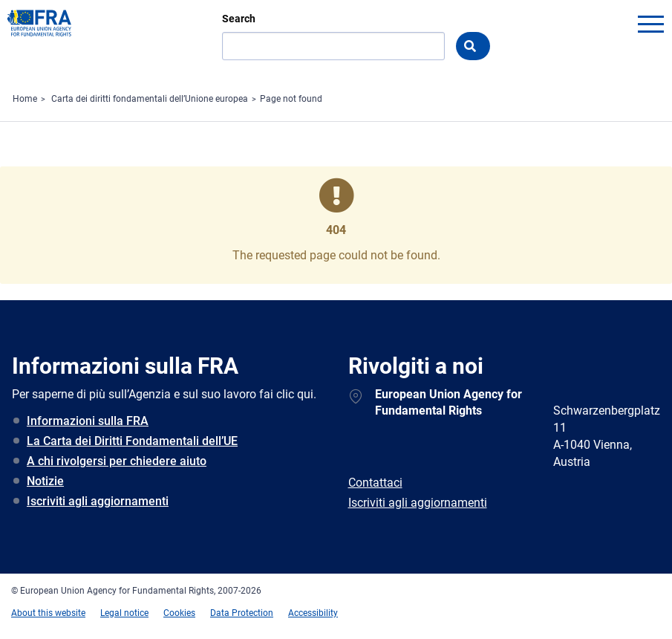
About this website (48, 613)
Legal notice (124, 613)
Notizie (45, 481)
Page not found (291, 99)
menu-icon (650, 24)
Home (25, 99)
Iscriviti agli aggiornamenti (98, 501)
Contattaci (375, 483)
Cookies (179, 613)
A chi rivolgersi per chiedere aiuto (117, 461)
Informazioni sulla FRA (88, 421)
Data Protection (242, 613)
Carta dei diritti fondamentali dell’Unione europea (150, 99)
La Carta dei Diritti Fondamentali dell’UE (132, 441)
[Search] (333, 46)
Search (239, 19)
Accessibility (313, 613)
